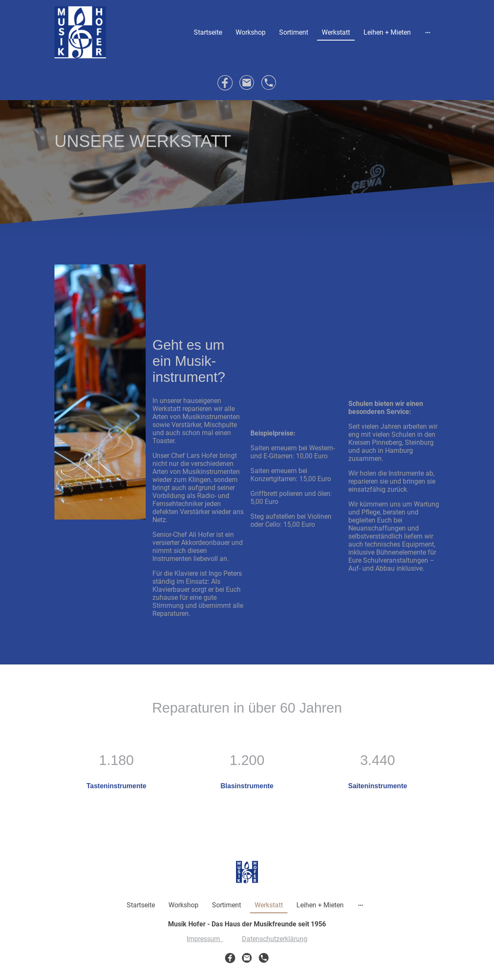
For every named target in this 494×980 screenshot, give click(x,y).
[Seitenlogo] (80, 32)
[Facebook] (225, 83)
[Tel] (269, 83)
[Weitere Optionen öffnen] (428, 32)
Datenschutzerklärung (275, 939)
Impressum (205, 939)
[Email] (247, 83)
